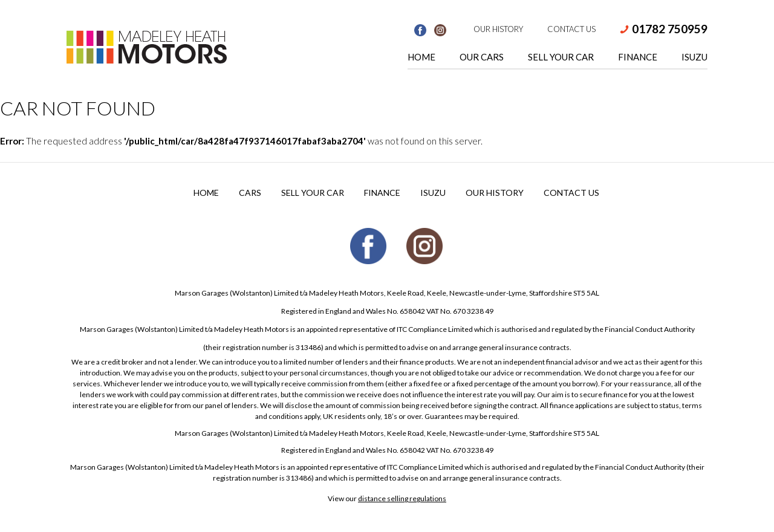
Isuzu (694, 57)
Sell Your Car (561, 57)
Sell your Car (313, 193)
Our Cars (482, 57)
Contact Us (571, 29)
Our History (498, 29)
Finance (638, 57)
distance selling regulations (402, 498)
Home (421, 57)
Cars (250, 193)
